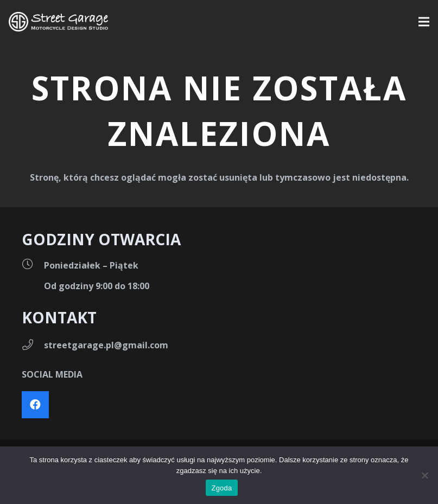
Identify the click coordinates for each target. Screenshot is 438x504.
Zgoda (221, 488)
